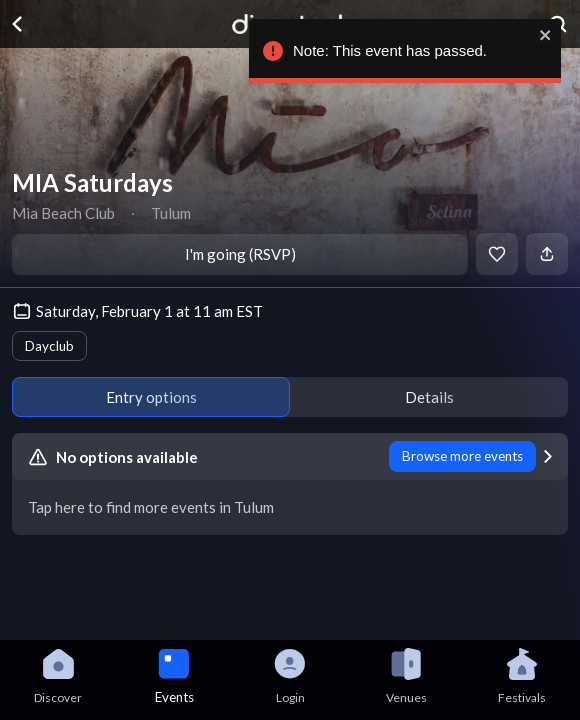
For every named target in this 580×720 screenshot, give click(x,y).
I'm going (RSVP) (240, 254)
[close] (541, 35)
